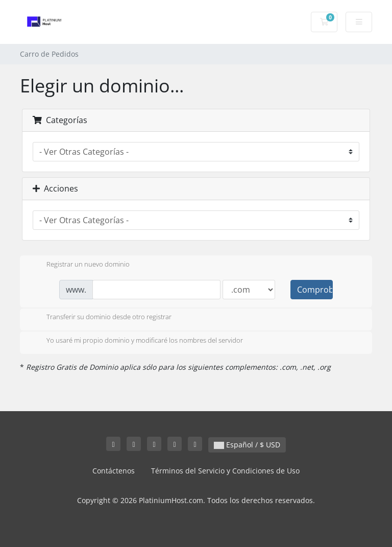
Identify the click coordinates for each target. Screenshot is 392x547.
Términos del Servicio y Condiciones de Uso (225, 471)
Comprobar (315, 290)
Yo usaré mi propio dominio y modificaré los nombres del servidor (137, 341)
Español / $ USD (247, 445)
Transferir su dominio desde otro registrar (101, 318)
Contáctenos (114, 471)
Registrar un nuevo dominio (80, 265)
